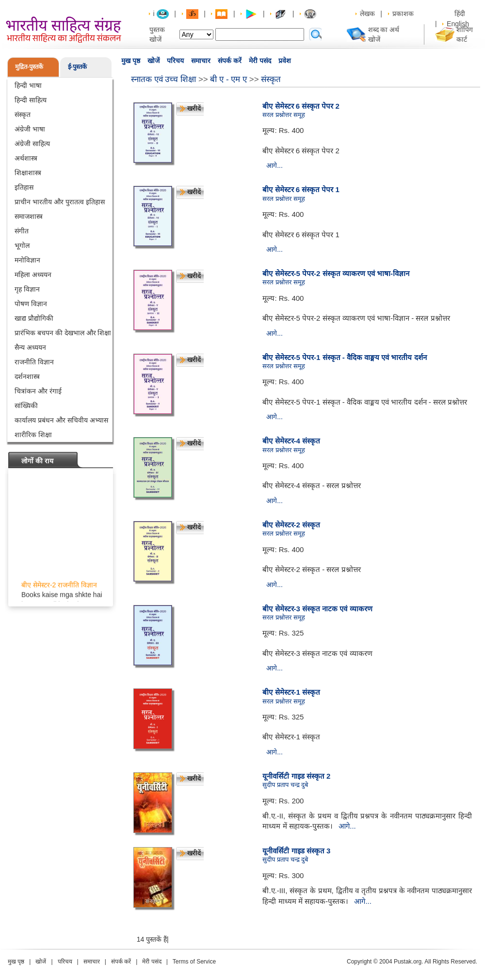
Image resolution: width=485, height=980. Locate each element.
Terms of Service (194, 962)
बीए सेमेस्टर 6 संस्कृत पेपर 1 (301, 189)
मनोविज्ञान (27, 260)
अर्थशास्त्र (26, 158)
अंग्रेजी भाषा (30, 129)
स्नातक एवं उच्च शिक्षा (163, 79)
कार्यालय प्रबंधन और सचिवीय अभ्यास (61, 420)
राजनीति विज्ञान (34, 362)
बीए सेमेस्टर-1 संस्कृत (291, 692)
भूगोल (22, 245)
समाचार (201, 61)
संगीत (22, 231)
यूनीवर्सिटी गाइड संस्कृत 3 (296, 851)
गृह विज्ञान (27, 289)
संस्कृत (23, 114)
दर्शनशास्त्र (27, 376)
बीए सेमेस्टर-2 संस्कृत (291, 525)
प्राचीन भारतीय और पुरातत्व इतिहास (60, 202)
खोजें (154, 61)
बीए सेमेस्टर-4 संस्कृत (291, 441)
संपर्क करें (230, 61)
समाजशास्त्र (29, 216)
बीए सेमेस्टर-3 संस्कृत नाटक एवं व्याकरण (317, 609)
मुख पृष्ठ (131, 61)
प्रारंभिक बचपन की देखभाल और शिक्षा (63, 333)
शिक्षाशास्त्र (28, 173)
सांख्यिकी (26, 406)
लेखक (367, 14)
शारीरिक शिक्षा (33, 435)
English (458, 24)
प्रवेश (285, 61)
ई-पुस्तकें (77, 67)
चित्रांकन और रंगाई (38, 391)
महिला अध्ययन (33, 275)
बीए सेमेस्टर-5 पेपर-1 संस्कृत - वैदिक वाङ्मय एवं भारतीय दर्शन (344, 357)
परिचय (175, 61)
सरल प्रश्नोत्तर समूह (283, 115)
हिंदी (461, 14)
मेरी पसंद (260, 61)
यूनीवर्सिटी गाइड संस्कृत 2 (296, 776)
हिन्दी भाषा (28, 85)
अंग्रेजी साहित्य (32, 144)
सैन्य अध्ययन (30, 347)
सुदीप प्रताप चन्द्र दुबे (285, 785)
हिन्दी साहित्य (31, 100)
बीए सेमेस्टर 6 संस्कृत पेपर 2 (301, 106)
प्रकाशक (403, 14)
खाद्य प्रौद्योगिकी (34, 318)
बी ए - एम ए (228, 79)
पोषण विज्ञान (31, 304)
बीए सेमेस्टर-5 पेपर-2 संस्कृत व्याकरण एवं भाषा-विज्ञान (336, 273)
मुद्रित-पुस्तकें (29, 67)
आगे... (275, 165)
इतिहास (24, 187)
